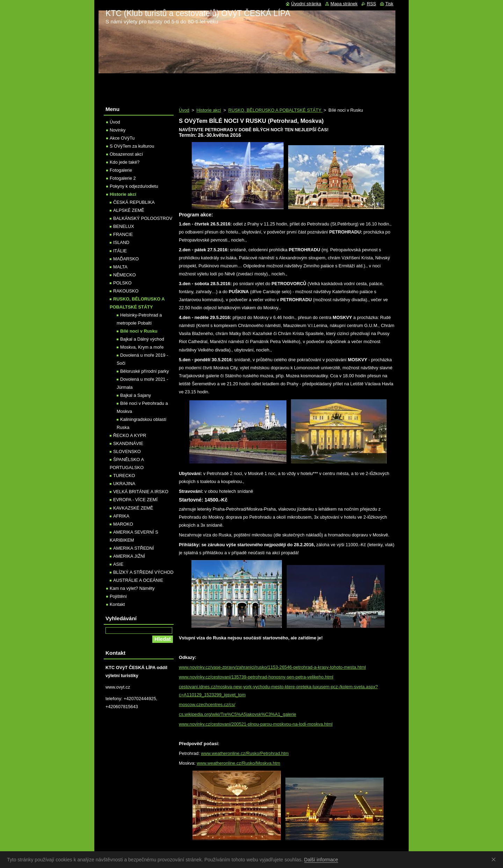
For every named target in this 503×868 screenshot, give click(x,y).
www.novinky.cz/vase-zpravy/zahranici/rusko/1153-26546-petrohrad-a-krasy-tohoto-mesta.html (272, 667)
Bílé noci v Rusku (139, 331)
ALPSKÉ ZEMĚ (129, 210)
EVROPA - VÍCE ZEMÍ (135, 500)
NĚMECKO (125, 275)
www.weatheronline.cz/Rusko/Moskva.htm (238, 763)
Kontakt (117, 604)
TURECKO (124, 476)
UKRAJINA (124, 484)
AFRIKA (121, 516)
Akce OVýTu (122, 138)
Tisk (389, 4)
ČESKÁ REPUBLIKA (134, 202)
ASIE (118, 564)
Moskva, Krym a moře (142, 347)
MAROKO (123, 524)
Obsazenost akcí (126, 154)
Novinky (118, 130)
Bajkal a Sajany (136, 395)
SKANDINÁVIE (128, 443)
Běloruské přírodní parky (144, 371)
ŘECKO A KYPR (130, 435)
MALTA (120, 267)
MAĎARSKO (126, 259)
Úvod (184, 110)
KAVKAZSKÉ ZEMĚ (133, 508)
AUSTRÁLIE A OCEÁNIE (138, 580)
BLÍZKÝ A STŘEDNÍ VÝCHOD (143, 572)
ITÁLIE (120, 251)
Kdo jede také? (125, 162)
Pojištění (118, 596)
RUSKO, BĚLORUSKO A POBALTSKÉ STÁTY (275, 110)
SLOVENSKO (127, 451)
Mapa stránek (344, 4)
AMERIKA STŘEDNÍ (134, 548)
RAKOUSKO (126, 291)
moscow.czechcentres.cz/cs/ (207, 704)
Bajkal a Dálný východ (142, 339)
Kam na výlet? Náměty (132, 588)
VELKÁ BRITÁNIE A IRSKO (141, 492)
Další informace (321, 860)
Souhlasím (495, 859)
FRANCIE (123, 234)
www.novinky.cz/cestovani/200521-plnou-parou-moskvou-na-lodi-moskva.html (256, 724)
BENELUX (124, 226)
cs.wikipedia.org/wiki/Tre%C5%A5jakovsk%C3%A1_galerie (238, 714)
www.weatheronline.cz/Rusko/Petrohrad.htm (245, 753)
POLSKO (122, 283)
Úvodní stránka (306, 4)
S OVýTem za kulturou (132, 146)
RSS (371, 4)
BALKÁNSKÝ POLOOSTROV (143, 218)
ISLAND (121, 242)
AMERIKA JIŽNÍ (129, 556)
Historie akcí (209, 110)
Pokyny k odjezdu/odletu (134, 186)
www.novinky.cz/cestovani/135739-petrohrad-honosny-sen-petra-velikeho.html (256, 677)
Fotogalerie (121, 170)
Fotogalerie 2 (123, 178)
